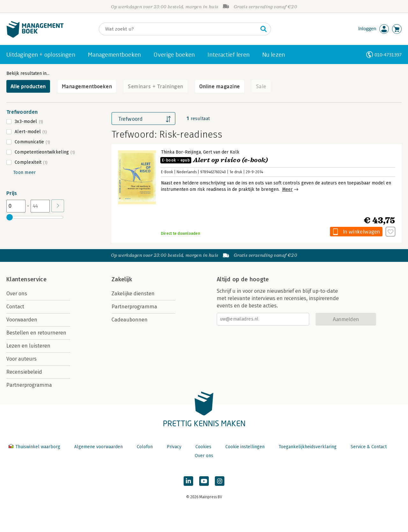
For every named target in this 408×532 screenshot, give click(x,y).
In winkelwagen (361, 231)
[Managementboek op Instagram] (220, 481)
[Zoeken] (178, 29)
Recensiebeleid (24, 372)
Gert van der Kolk (221, 152)
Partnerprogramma (29, 385)
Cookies (203, 447)
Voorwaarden (22, 320)
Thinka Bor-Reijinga (181, 152)
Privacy (174, 447)
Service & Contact (369, 447)
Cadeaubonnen (130, 320)
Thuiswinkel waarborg (35, 447)
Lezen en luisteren (28, 346)
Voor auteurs (22, 359)
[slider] (10, 217)
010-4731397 (388, 55)
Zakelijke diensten (133, 294)
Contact (15, 307)
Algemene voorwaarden (98, 447)
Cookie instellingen (245, 447)
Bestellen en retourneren (36, 333)
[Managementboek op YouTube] (204, 481)
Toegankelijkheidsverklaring (308, 447)
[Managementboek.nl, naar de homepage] (35, 36)
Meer (287, 189)
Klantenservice (26, 279)
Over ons (17, 294)
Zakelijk (122, 279)
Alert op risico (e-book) (214, 160)
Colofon (145, 447)
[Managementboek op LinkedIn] (188, 481)
